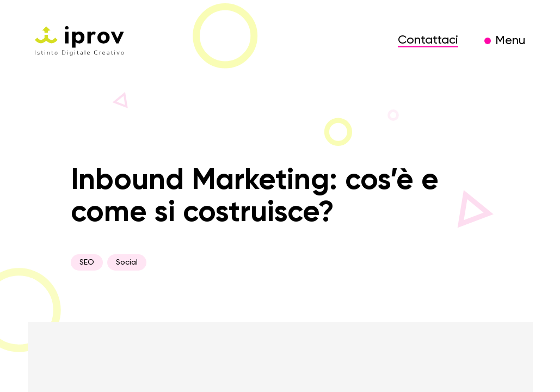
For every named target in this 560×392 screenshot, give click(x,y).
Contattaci (428, 40)
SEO (87, 262)
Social (127, 262)
